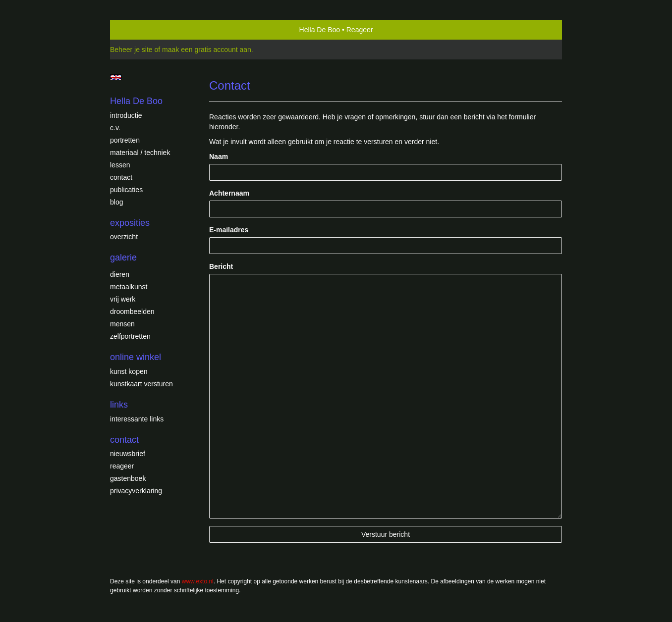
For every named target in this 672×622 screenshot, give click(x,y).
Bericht (221, 266)
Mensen (122, 324)
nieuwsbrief (128, 454)
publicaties (126, 190)
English (116, 77)
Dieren (120, 274)
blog (116, 202)
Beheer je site (131, 50)
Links (119, 405)
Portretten (125, 140)
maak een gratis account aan (207, 50)
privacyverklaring (136, 491)
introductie (126, 115)
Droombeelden (132, 311)
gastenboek (128, 478)
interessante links (137, 419)
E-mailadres (229, 230)
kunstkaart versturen (141, 384)
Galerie (123, 258)
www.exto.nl (198, 581)
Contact (121, 177)
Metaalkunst (129, 287)
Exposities (130, 223)
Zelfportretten (130, 336)
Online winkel (136, 357)
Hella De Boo (320, 30)
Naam (219, 156)
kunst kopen (129, 371)
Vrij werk (123, 299)
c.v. (115, 128)
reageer (122, 466)
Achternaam (229, 193)
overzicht (124, 237)
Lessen (120, 165)
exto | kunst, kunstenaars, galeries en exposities (138, 30)
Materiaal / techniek (140, 153)
